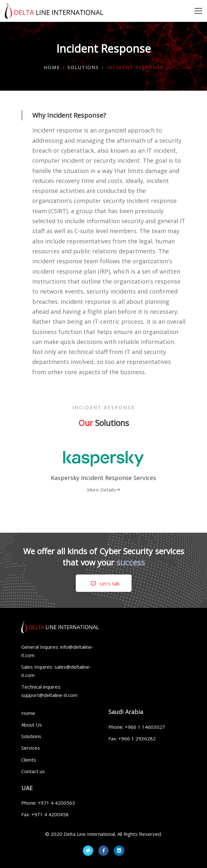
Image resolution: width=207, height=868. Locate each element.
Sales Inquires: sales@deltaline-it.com (56, 671)
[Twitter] (88, 851)
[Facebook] (103, 851)
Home (52, 67)
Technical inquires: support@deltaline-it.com (49, 691)
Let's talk (104, 583)
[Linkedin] (119, 851)
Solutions (83, 67)
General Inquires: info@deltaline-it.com (57, 651)
